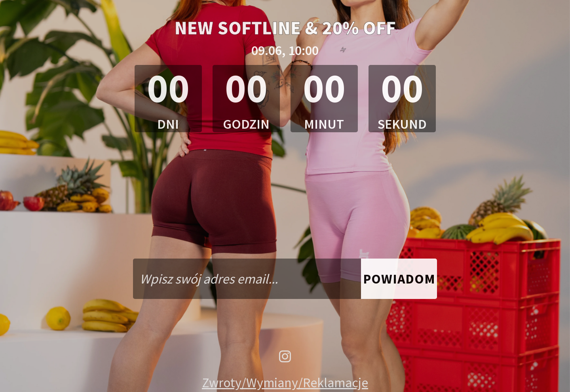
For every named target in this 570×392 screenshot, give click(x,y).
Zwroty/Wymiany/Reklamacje (285, 382)
